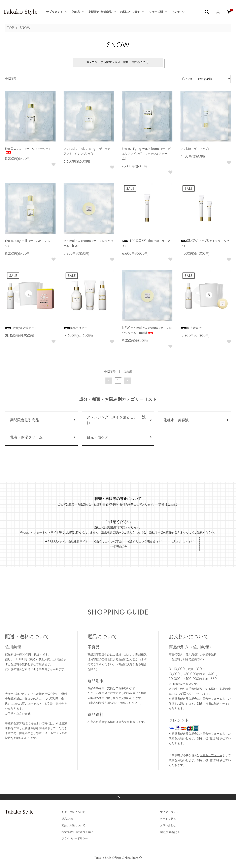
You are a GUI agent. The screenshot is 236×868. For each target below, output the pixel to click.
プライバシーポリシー (75, 838)
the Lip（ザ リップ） (196, 149)
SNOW (25, 28)
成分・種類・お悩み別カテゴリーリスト (118, 399)
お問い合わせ (168, 825)
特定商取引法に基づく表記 (77, 832)
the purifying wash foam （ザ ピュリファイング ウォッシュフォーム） (146, 154)
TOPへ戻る (118, 797)
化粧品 (76, 12)
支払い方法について (73, 825)
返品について (69, 819)
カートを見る (168, 819)
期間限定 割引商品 (100, 12)
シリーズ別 (156, 12)
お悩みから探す (130, 12)
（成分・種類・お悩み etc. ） (118, 62)
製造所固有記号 (170, 832)
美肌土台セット (77, 328)
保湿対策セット (194, 328)
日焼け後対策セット (21, 328)
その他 (176, 12)
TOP (10, 28)
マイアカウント (169, 812)
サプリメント (55, 12)
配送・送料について (73, 812)
